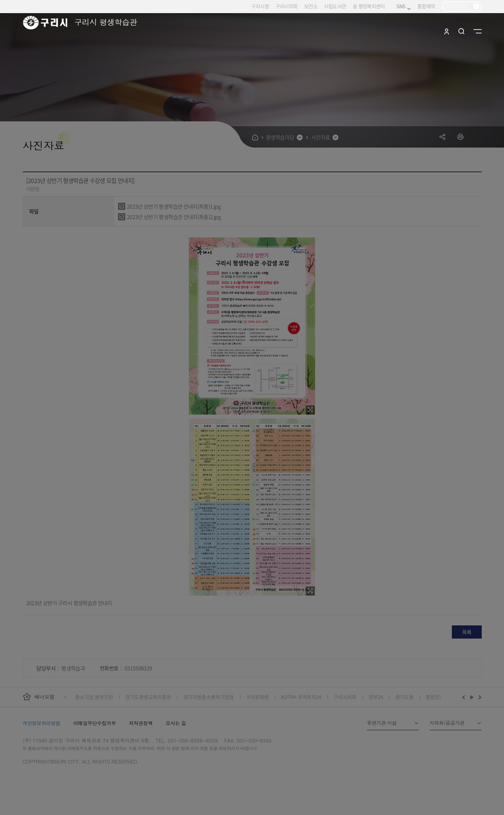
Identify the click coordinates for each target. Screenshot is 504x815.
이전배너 (465, 697)
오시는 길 (176, 723)
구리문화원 (257, 697)
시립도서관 (335, 6)
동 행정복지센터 (369, 6)
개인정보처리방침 (41, 723)
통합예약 (426, 6)
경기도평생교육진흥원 (148, 697)
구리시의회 (286, 6)
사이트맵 (478, 31)
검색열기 (462, 31)
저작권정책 (141, 723)
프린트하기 (461, 137)
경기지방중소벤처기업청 (209, 697)
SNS (403, 6)
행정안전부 (437, 697)
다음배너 (479, 697)
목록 (467, 632)
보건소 (311, 6)
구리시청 (260, 6)
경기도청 (404, 697)
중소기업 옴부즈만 (94, 697)
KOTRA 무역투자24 (301, 697)
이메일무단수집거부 (95, 723)
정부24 (376, 697)
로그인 (447, 31)
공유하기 (443, 137)
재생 (472, 697)
